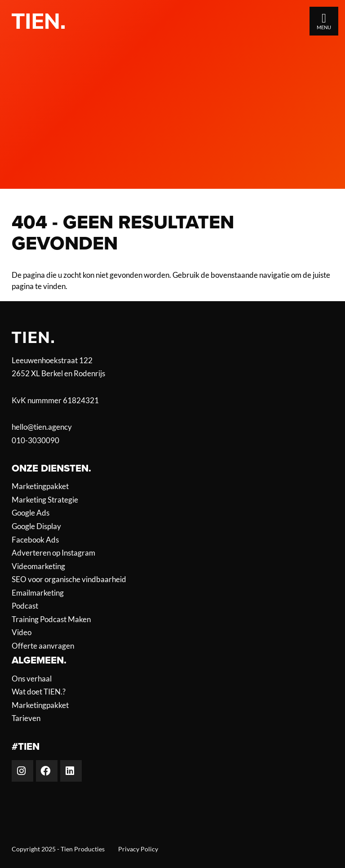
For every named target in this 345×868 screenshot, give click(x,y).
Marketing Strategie (45, 500)
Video (22, 632)
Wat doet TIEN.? (39, 692)
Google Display (36, 526)
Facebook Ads (35, 540)
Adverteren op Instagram (53, 553)
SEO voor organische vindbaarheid (69, 579)
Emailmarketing (38, 593)
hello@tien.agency (42, 427)
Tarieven (26, 718)
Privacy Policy (138, 849)
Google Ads (31, 513)
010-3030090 (35, 440)
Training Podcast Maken (51, 619)
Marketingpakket (40, 486)
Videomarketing (38, 566)
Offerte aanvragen (43, 646)
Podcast (25, 606)
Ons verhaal (32, 679)
